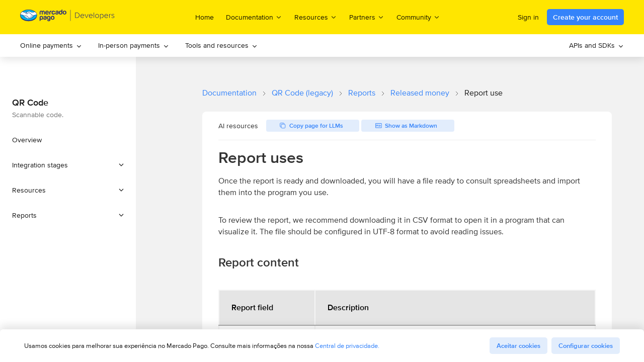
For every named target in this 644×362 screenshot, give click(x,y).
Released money (420, 93)
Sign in (528, 17)
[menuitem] (51, 46)
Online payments (51, 45)
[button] (68, 165)
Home (205, 17)
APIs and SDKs (596, 45)
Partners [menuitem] (367, 17)
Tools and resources (221, 45)
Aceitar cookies (518, 346)
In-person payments (134, 45)
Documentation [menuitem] (254, 17)
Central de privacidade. (347, 346)
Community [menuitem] (418, 17)
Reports (362, 93)
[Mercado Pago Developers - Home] (68, 17)
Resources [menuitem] (316, 17)
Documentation (229, 93)
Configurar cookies (586, 346)
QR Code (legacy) (302, 93)
